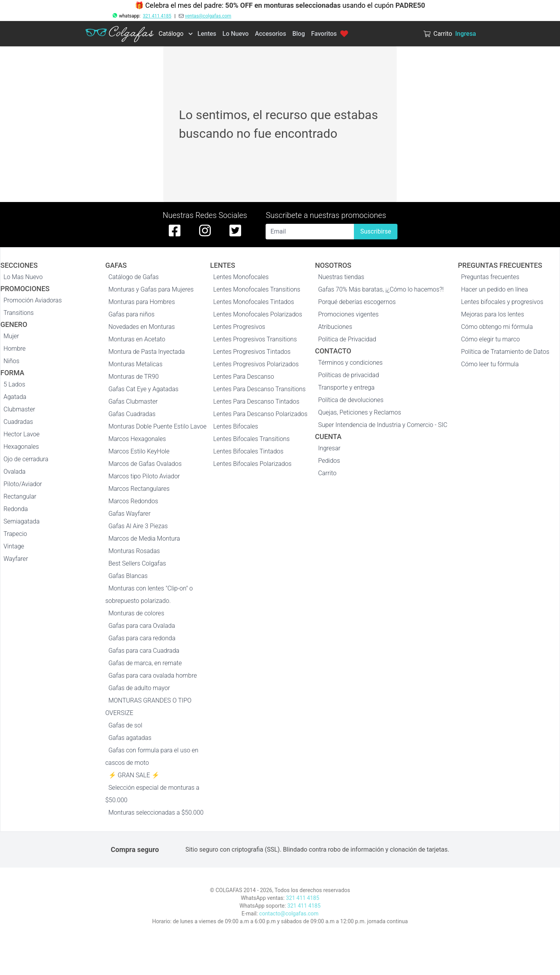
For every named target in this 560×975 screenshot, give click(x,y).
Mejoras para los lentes (492, 314)
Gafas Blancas (128, 576)
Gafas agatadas (130, 738)
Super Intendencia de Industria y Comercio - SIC (383, 425)
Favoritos (330, 34)
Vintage (14, 546)
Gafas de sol (125, 725)
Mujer (11, 336)
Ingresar (329, 448)
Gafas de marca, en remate (145, 663)
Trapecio (15, 534)
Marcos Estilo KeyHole (139, 451)
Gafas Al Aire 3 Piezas (138, 526)
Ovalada (15, 472)
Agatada (15, 397)
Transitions (19, 313)
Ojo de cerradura (26, 459)
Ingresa (466, 34)
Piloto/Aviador (23, 484)
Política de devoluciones (351, 400)
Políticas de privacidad (349, 375)
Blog (299, 34)
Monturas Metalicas (136, 364)
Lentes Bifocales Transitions (251, 439)
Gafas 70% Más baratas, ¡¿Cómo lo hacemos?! (381, 289)
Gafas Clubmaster (133, 401)
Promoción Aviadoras (33, 300)
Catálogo (171, 34)
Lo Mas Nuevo (23, 277)
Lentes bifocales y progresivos (502, 302)
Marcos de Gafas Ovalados (145, 464)
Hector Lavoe (22, 434)
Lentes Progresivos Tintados (252, 352)
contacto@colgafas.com (289, 914)
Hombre (15, 349)
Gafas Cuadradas (132, 414)
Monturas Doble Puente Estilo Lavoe (157, 426)
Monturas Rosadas (134, 551)
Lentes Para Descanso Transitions (259, 389)
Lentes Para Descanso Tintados (256, 401)
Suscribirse (375, 231)
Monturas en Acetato (137, 339)
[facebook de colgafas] (175, 230)
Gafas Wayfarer (129, 514)
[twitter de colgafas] (235, 230)
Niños (11, 361)
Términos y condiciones (350, 363)
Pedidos (329, 461)
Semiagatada (22, 521)
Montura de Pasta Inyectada (147, 352)
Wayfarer (16, 559)
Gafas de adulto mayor (139, 688)
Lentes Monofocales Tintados (254, 302)
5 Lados (14, 384)
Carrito (327, 473)
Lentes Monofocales (241, 277)
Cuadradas (18, 422)
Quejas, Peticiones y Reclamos (360, 412)
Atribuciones (335, 327)
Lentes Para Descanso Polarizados (260, 414)
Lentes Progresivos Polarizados (256, 364)
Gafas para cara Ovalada (142, 626)
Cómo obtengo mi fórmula (497, 327)
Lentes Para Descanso (243, 377)
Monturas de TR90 (134, 377)
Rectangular (20, 496)
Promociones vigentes (348, 314)
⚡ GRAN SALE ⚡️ (134, 775)
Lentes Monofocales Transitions (257, 289)
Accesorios (270, 34)
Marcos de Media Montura (144, 538)
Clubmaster (19, 409)
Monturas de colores (136, 613)
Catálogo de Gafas (134, 277)
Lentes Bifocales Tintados (248, 451)
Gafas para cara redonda (142, 638)
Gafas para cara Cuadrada (144, 651)
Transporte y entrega (346, 387)
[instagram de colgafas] (205, 230)
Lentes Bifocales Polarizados (252, 464)
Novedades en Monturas (142, 327)
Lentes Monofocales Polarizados (258, 314)
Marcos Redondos (133, 501)
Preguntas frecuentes (490, 277)
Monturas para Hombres (142, 302)
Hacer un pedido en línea (494, 289)
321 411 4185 (157, 16)
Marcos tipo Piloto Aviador (144, 476)
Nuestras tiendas (341, 277)
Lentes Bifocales (235, 426)
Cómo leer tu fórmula (490, 364)
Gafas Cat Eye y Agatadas (143, 389)
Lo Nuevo (235, 34)
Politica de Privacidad (347, 339)
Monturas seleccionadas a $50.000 (156, 812)
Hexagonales (21, 447)
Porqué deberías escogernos (357, 302)
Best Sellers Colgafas (137, 563)
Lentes (207, 34)
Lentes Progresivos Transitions (255, 339)
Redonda (16, 509)
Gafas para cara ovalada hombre (153, 675)
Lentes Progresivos (239, 327)
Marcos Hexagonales (137, 439)
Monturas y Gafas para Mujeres (151, 289)
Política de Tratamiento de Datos (505, 352)
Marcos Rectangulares (139, 489)
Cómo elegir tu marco (490, 339)
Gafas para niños (132, 314)
